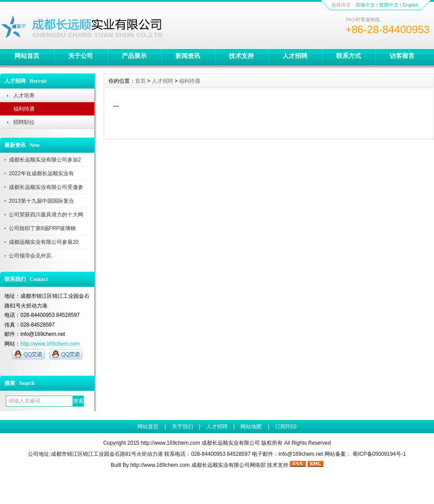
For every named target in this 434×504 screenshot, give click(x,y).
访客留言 (402, 56)
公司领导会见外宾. (31, 256)
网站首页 (27, 56)
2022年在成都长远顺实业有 (41, 173)
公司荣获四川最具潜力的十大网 (46, 215)
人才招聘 (295, 56)
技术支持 (241, 56)
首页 (140, 81)
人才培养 (24, 96)
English (411, 5)
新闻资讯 (188, 56)
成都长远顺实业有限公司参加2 (45, 160)
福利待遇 (24, 109)
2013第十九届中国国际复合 (41, 201)
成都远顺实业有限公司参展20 (44, 242)
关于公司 (81, 56)
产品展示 (134, 56)
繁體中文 (389, 5)
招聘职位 (24, 122)
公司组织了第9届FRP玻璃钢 (42, 228)
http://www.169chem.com (50, 344)
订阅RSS (286, 427)
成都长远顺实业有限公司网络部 (229, 465)
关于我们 (182, 427)
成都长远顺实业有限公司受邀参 (46, 187)
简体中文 (365, 5)
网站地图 (251, 427)
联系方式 (349, 56)
